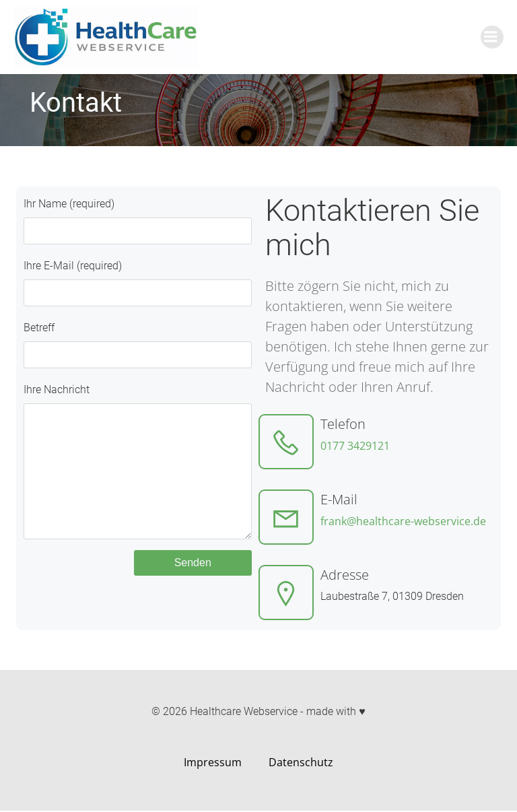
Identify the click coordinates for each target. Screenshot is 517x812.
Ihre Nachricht (137, 475)
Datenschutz (301, 764)
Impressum (213, 764)
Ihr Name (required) (137, 221)
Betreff (137, 345)
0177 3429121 (355, 446)
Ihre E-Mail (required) (137, 283)
